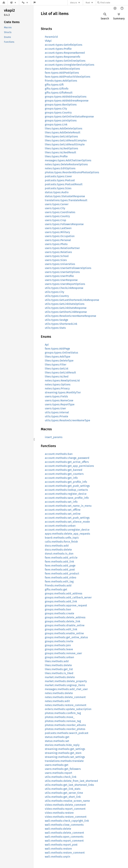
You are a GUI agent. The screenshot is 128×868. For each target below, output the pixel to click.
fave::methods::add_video (60, 578)
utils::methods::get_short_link (63, 797)
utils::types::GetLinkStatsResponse (66, 308)
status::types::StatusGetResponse (65, 196)
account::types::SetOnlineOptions (65, 61)
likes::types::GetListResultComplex (66, 140)
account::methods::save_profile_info (67, 498)
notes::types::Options (58, 384)
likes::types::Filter (56, 365)
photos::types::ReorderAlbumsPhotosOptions (72, 172)
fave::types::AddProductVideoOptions (67, 77)
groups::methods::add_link (61, 601)
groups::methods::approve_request (66, 605)
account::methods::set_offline (63, 510)
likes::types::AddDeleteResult (63, 132)
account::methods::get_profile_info (66, 482)
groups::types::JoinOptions (61, 121)
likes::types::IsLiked (57, 377)
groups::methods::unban (59, 657)
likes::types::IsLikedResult (60, 152)
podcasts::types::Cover (58, 176)
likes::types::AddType (58, 357)
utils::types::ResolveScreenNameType (67, 420)
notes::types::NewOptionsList (62, 381)
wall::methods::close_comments (64, 825)
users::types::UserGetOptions (62, 272)
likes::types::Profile (56, 156)
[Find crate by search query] (114, 3)
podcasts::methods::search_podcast (67, 733)
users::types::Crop (55, 220)
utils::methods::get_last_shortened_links (69, 785)
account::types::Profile (58, 49)
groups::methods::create (59, 613)
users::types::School (57, 256)
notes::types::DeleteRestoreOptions (66, 164)
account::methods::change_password (67, 458)
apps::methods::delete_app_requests (67, 534)
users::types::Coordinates (60, 212)
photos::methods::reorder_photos (65, 729)
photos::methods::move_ (60, 717)
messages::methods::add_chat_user (66, 689)
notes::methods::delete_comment (65, 697)
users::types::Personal (58, 240)
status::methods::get (57, 737)
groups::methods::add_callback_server (68, 597)
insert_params (54, 437)
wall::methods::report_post (61, 845)
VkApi (48, 41)
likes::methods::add (57, 661)
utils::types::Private (56, 416)
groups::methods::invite (59, 641)
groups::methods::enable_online (64, 633)
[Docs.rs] (4, 3)
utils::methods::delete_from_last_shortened (71, 781)
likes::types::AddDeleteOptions (63, 128)
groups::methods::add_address (63, 593)
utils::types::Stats (55, 328)
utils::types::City (54, 292)
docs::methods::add (57, 546)
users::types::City (55, 208)
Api (47, 345)
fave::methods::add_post (60, 570)
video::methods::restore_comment (66, 817)
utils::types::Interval (57, 412)
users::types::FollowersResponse (64, 224)
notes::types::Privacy (57, 388)
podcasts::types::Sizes (58, 188)
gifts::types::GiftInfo (57, 89)
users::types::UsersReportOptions (65, 284)
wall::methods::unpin (57, 857)
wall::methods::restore (58, 849)
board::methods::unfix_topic (62, 538)
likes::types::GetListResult (60, 373)
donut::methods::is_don (59, 554)
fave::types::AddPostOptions (62, 73)
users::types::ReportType (60, 404)
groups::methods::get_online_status (66, 637)
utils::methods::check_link (61, 777)
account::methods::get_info (61, 478)
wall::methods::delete (58, 829)
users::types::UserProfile (59, 276)
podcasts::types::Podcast (60, 180)
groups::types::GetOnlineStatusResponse (69, 117)
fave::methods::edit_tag (59, 582)
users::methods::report (58, 773)
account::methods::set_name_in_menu (68, 506)
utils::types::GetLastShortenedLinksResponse (72, 300)
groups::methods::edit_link (61, 629)
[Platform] (25, 3)
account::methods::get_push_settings (67, 486)
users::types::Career (57, 204)
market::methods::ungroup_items (65, 685)
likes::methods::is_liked (59, 673)
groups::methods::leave (59, 649)
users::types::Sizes (56, 260)
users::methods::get (57, 765)
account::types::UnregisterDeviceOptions (69, 65)
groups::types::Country (58, 113)
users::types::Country (57, 216)
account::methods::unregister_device (67, 530)
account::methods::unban (60, 526)
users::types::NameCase (59, 400)
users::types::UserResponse (61, 280)
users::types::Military (57, 232)
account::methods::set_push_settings (67, 518)
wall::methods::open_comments (64, 837)
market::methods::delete (60, 677)
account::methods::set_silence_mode (67, 522)
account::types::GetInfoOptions (63, 45)
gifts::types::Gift (54, 85)
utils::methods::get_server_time (64, 793)
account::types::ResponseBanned (65, 53)
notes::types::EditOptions (60, 168)
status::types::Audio (57, 192)
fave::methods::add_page (60, 566)
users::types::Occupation (60, 236)
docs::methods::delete (58, 550)
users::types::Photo (56, 244)
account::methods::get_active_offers (67, 462)
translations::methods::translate (64, 761)
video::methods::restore (59, 813)
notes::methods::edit (57, 701)
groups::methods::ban (58, 609)
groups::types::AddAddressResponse (67, 101)
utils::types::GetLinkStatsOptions (65, 304)
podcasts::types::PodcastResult (64, 184)
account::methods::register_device (66, 494)
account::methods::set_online (63, 514)
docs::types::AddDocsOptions (62, 69)
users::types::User (55, 408)
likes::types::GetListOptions (61, 136)
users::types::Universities (60, 264)
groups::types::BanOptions (61, 105)
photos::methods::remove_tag (63, 721)
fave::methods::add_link (59, 562)
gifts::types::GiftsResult (59, 93)
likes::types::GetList (57, 369)
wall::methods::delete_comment (64, 833)
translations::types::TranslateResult (66, 200)
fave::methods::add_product (62, 574)
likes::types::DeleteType (59, 361)
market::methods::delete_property (66, 681)
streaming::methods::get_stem (63, 753)
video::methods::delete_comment (65, 805)
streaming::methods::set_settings (65, 757)
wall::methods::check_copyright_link (67, 821)
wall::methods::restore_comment (65, 853)
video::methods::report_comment (65, 809)
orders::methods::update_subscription (68, 709)
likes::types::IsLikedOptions (61, 148)
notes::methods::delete (59, 693)
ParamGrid (51, 37)
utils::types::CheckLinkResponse (64, 288)
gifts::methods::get (56, 589)
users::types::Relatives (58, 252)
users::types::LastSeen (58, 228)
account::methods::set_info (61, 502)
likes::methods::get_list (59, 669)
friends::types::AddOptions (61, 81)
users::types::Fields (56, 396)
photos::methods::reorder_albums (65, 725)
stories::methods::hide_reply (62, 745)
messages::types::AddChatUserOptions (68, 160)
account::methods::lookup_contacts (66, 490)
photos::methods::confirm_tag (63, 713)
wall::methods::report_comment (64, 841)
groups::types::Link (56, 125)
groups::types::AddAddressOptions (66, 97)
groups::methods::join (58, 645)
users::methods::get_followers (63, 769)
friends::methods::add (58, 586)
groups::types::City (56, 109)
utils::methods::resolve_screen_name (67, 801)
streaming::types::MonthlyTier (63, 392)
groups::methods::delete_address (65, 617)
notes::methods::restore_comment (66, 705)
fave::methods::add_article (61, 558)
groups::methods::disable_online (65, 625)
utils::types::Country (57, 296)
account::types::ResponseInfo (62, 57)
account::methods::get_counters (64, 474)
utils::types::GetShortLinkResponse (66, 312)
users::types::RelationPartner (62, 248)
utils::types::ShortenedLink (61, 324)
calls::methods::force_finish (61, 542)
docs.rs (74, 3)
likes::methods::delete (58, 665)
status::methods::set (57, 741)
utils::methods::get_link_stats (63, 789)
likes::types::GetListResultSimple (65, 144)
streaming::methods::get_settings (65, 749)
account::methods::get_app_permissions (69, 466)
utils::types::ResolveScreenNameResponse (70, 316)
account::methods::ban (59, 454)
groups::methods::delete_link (62, 621)
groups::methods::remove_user (63, 653)
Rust (88, 3)
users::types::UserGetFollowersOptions (68, 268)
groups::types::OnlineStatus (61, 353)
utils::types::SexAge (56, 320)
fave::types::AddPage (57, 349)
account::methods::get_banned (64, 470)
